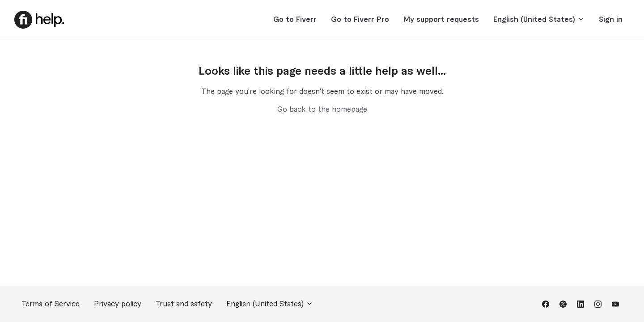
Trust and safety (184, 304)
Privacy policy (118, 304)
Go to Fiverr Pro (360, 20)
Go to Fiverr (295, 20)
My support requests (441, 20)
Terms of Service (51, 304)
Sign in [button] (611, 20)
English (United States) (539, 19)
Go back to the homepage (322, 110)
